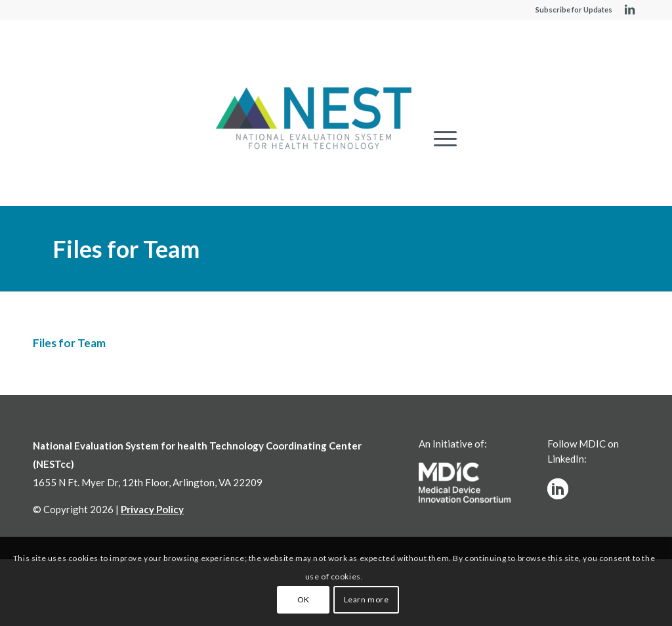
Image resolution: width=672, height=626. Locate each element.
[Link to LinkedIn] (629, 10)
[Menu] (441, 139)
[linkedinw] (558, 489)
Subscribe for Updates (574, 10)
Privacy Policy (152, 509)
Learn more (367, 599)
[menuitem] (441, 139)
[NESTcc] (314, 119)
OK (304, 599)
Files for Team (126, 249)
